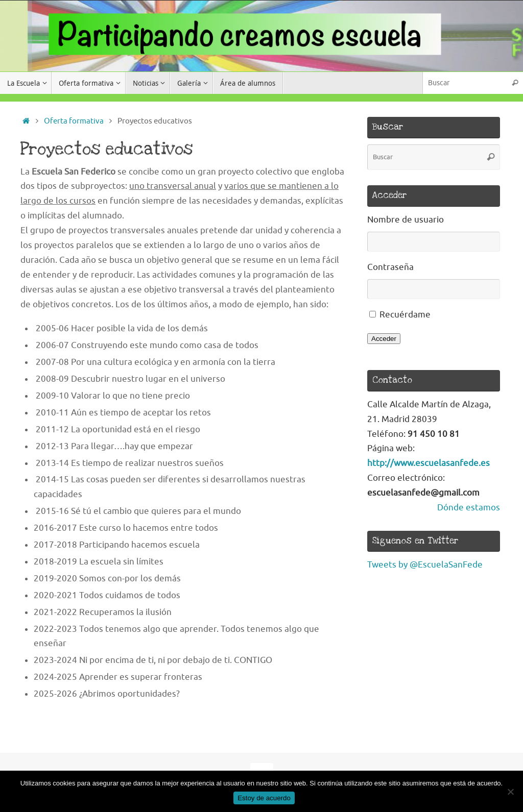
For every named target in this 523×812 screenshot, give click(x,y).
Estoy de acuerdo (264, 798)
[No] (510, 792)
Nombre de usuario (406, 220)
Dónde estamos (469, 508)
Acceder (384, 339)
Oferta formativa (74, 121)
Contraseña (390, 267)
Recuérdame (405, 315)
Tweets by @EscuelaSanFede (425, 565)
